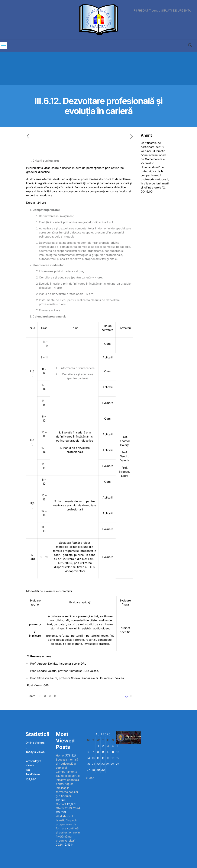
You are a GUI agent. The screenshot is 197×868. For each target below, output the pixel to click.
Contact (61, 804)
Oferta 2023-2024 (68, 808)
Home (60, 755)
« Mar (90, 778)
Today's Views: (36, 752)
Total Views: (34, 774)
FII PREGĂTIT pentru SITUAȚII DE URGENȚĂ (162, 11)
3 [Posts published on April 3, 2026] (108, 746)
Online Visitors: (36, 743)
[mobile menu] (4, 45)
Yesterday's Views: (33, 763)
